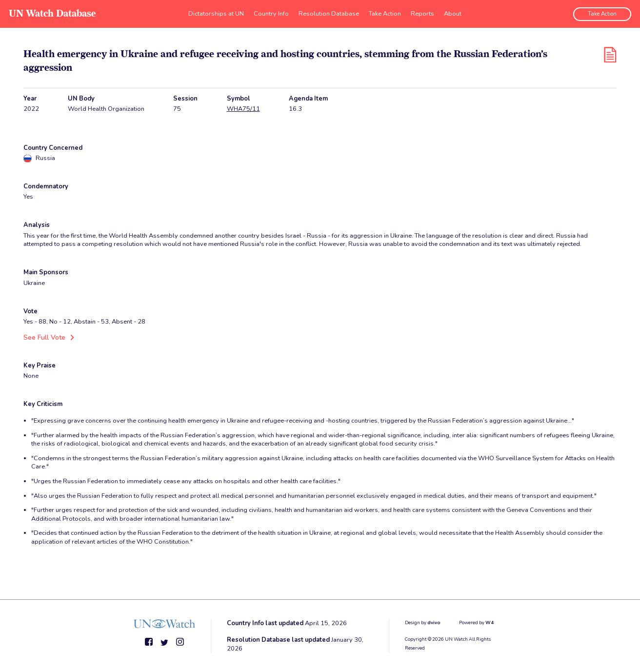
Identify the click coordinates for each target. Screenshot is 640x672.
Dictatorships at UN (216, 12)
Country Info (271, 12)
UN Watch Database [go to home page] (51, 12)
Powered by (476, 622)
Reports (422, 12)
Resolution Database (329, 12)
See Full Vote (43, 337)
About (453, 12)
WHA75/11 (243, 109)
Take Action (385, 12)
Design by (423, 622)
